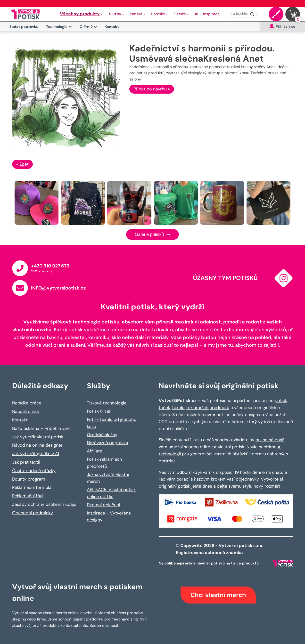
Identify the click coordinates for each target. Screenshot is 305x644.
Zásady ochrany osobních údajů (44, 504)
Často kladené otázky (34, 471)
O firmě (88, 27)
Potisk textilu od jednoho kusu (112, 423)
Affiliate (95, 451)
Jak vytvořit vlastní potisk (38, 437)
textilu (178, 408)
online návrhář (270, 440)
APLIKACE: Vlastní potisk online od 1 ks (111, 493)
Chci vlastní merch (218, 595)
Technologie (59, 27)
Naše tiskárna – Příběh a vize (41, 428)
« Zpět (22, 164)
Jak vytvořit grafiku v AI (36, 454)
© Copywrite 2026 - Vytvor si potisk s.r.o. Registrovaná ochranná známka (220, 549)
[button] (82, 14)
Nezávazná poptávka (107, 443)
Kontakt (112, 27)
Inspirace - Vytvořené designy (109, 517)
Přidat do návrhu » (152, 89)
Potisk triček (99, 411)
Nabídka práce (27, 403)
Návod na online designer (37, 445)
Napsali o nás (25, 411)
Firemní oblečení (103, 505)
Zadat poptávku (24, 27)
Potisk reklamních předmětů (104, 463)
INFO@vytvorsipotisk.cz (58, 288)
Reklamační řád (27, 496)
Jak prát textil (26, 462)
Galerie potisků (152, 234)
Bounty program (29, 479)
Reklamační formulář (33, 487)
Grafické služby (102, 435)
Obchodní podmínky (33, 513)
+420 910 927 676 (50, 266)
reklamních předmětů (208, 408)
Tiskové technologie (107, 403)
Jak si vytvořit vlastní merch (108, 478)
